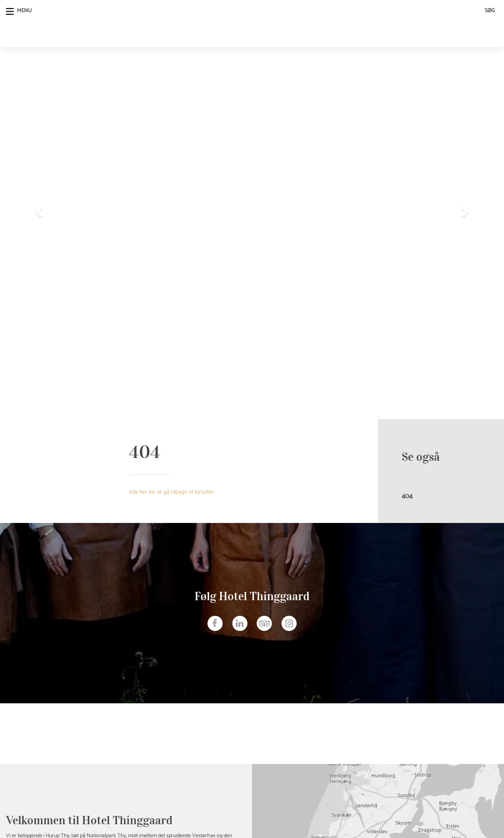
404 (407, 496)
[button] (38, 209)
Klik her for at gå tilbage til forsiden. (172, 491)
